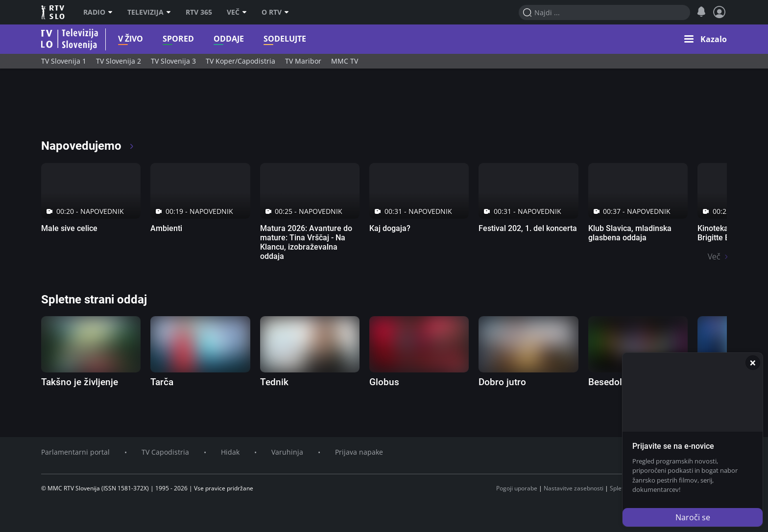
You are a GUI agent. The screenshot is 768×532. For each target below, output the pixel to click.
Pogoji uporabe (517, 488)
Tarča (162, 382)
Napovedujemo (88, 146)
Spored (163, 39)
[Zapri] (753, 363)
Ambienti (166, 228)
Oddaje (213, 39)
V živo (115, 39)
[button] (706, 39)
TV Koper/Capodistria (240, 61)
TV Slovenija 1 (64, 61)
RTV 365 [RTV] (199, 12)
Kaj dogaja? (390, 228)
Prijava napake (359, 452)
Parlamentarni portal (75, 452)
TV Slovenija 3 (173, 61)
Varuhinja (287, 452)
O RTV (275, 12)
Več (237, 12)
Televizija (149, 12)
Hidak (230, 452)
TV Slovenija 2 (119, 61)
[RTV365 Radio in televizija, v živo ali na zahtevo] (130, 108)
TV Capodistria (165, 452)
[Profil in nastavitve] (720, 12)
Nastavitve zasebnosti (574, 488)
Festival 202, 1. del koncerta (528, 228)
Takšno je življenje (80, 382)
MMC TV (345, 61)
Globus (384, 382)
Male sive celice (69, 228)
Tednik (274, 382)
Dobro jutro (502, 382)
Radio (98, 12)
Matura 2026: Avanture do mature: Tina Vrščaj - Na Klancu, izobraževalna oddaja (306, 243)
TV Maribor (303, 61)
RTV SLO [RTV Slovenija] (54, 12)
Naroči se (693, 517)
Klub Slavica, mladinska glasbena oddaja (630, 233)
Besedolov (610, 382)
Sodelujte (269, 39)
